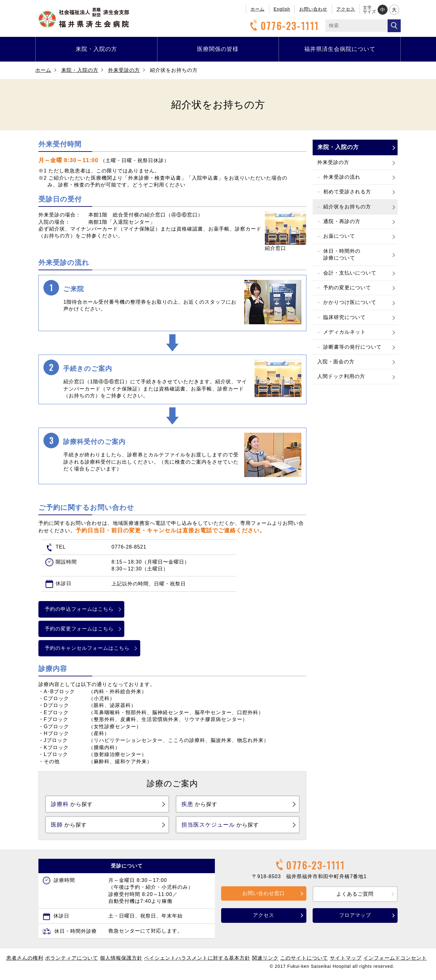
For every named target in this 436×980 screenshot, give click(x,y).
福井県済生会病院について (340, 49)
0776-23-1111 (284, 26)
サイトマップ (346, 961)
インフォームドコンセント (395, 961)
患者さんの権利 (25, 961)
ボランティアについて (72, 961)
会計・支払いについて (350, 273)
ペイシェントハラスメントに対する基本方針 (197, 961)
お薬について (339, 236)
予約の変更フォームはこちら (87, 629)
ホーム (258, 9)
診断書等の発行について (352, 347)
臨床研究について (344, 317)
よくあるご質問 (355, 897)
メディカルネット (344, 332)
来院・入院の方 (96, 49)
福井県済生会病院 (84, 18)
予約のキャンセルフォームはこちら (95, 648)
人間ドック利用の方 (341, 376)
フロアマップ (355, 919)
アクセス (346, 9)
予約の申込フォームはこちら (87, 609)
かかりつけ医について (350, 302)
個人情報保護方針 (121, 961)
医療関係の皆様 (218, 49)
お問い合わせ (313, 9)
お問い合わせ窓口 (264, 896)
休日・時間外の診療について (342, 254)
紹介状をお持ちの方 (347, 207)
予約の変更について (347, 288)
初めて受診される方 (347, 192)
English (282, 9)
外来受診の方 (124, 70)
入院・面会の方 (336, 362)
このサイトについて (304, 961)
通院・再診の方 (342, 221)
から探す (77, 805)
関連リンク (265, 961)
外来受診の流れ (342, 177)
